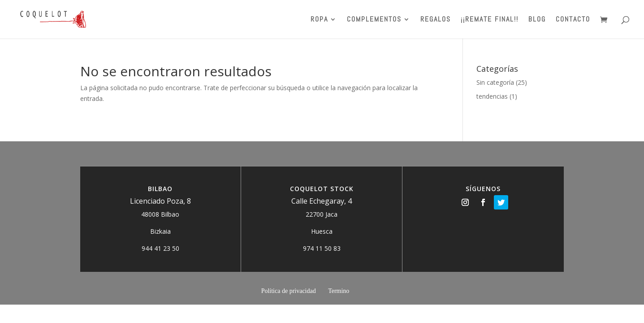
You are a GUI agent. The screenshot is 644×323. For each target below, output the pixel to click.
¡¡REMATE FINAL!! (490, 20)
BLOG (537, 20)
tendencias (492, 96)
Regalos (436, 20)
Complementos (374, 20)
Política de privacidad (289, 291)
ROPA (319, 20)
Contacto (573, 20)
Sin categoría (495, 82)
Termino (339, 291)
